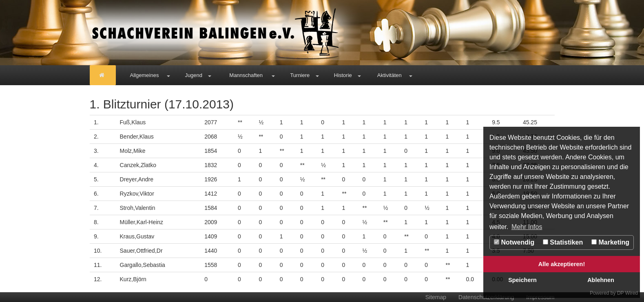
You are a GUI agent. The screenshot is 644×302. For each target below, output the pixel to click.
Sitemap (436, 297)
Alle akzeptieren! (562, 264)
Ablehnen (601, 280)
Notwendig (514, 242)
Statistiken (563, 242)
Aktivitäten (389, 75)
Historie (343, 75)
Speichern (522, 280)
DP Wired (627, 293)
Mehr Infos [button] (527, 227)
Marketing (610, 242)
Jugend (194, 75)
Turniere (300, 75)
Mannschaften (246, 75)
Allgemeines (145, 75)
